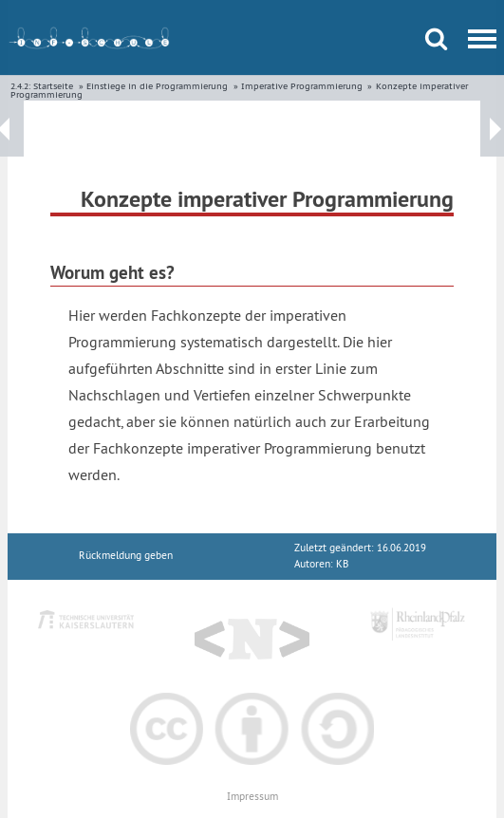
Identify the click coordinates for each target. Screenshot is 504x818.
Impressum (252, 797)
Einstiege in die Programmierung (157, 86)
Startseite (53, 86)
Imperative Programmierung (302, 86)
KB (342, 564)
